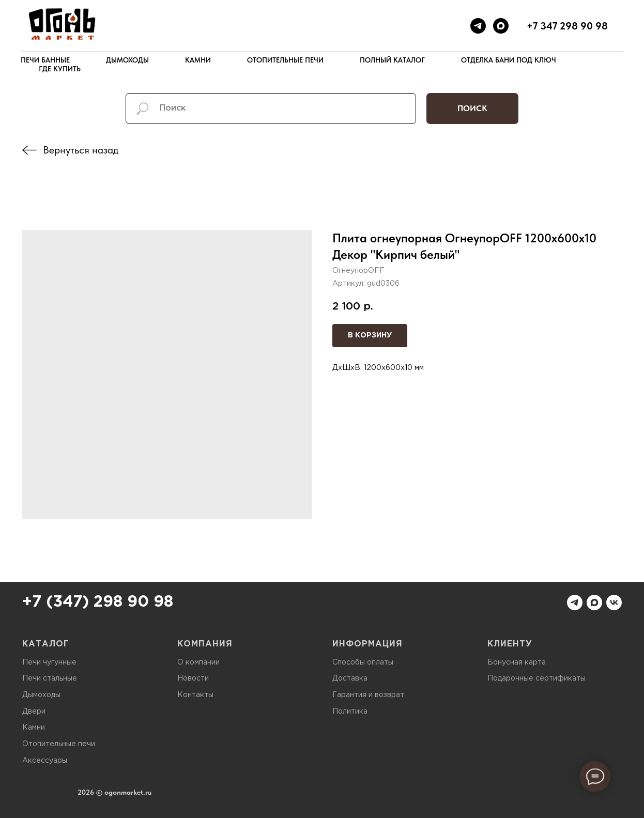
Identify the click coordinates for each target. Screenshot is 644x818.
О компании (198, 662)
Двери (34, 712)
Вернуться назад (81, 150)
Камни (198, 60)
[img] (29, 150)
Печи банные (45, 60)
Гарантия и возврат (368, 695)
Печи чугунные (49, 662)
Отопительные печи (285, 60)
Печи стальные (50, 678)
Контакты (195, 695)
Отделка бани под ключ (509, 60)
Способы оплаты (363, 662)
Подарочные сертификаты (536, 678)
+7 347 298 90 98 (567, 26)
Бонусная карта (517, 662)
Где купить (60, 69)
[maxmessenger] (501, 26)
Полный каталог (392, 60)
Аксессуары (45, 761)
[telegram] (478, 26)
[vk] (614, 603)
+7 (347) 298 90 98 (98, 602)
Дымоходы (127, 60)
